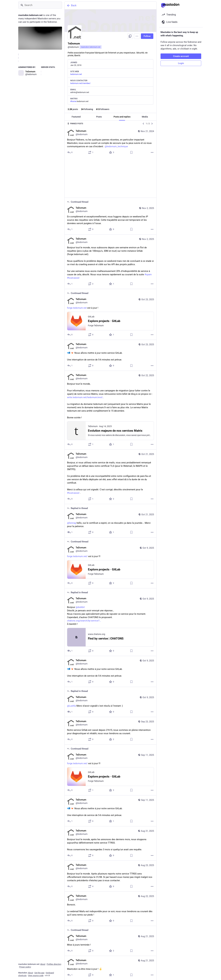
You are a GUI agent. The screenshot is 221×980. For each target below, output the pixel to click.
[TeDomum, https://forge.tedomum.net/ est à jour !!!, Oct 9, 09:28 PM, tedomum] (110, 523)
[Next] (152, 124)
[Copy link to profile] (130, 36)
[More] (152, 152)
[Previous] (143, 124)
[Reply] (70, 152)
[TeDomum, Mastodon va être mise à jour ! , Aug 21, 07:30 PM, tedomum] (110, 928)
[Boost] (91, 152)
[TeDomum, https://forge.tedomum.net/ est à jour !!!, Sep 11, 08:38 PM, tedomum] (110, 730)
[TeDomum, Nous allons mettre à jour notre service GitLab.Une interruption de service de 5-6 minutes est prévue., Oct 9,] (110, 631)
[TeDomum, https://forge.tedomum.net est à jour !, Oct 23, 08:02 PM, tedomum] (110, 274)
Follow (147, 36)
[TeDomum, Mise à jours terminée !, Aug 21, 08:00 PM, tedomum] (110, 901)
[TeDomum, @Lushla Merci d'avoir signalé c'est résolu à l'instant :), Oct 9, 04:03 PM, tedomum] (110, 662)
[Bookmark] (131, 152)
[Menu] (137, 36)
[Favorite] (112, 152)
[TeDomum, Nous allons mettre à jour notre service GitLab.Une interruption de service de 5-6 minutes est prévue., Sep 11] (110, 771)
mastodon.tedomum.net (91, 47)
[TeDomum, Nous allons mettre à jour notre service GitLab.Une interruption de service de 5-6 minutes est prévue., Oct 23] (110, 315)
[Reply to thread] (70, 189)
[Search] (40, 5)
